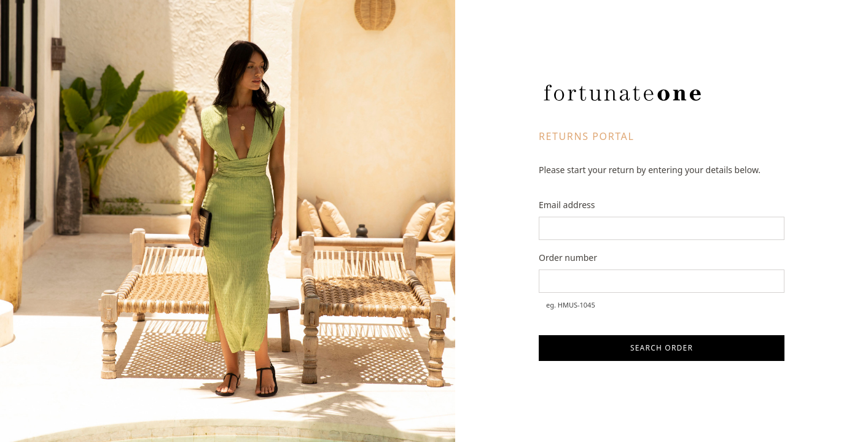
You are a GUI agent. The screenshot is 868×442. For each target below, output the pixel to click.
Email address (567, 205)
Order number (568, 258)
